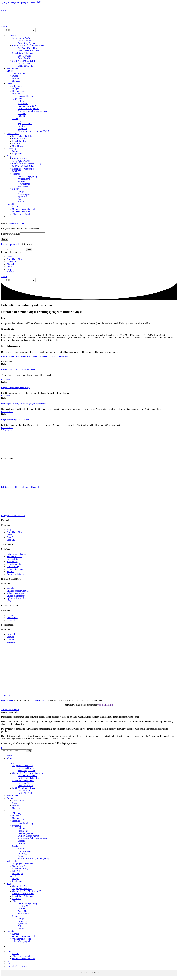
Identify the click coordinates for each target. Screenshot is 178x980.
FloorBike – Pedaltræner (23, 53)
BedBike (11, 257)
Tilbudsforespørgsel (21, 214)
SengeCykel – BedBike (23, 136)
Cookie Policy (13, 567)
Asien (20, 199)
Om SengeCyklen (26, 41)
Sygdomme (17, 98)
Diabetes (22, 114)
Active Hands (24, 184)
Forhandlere (12, 620)
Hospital (16, 93)
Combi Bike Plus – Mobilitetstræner (28, 46)
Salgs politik (12, 559)
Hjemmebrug (18, 91)
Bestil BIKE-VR (25, 66)
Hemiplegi (23, 126)
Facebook (11, 634)
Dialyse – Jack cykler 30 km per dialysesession (19, 369)
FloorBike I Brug (20, 141)
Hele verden (12, 618)
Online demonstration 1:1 (24, 209)
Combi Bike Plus (20, 139)
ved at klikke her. (106, 705)
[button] (89, 525)
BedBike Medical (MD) (23, 166)
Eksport (16, 189)
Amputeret (23, 129)
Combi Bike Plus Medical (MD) (27, 164)
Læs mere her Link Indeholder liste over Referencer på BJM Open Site (35, 357)
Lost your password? (10, 244)
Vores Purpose (19, 73)
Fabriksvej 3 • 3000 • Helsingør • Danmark (20, 487)
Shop (9, 530)
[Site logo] (18, 8)
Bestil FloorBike (25, 58)
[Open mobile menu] (4, 10)
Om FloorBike (24, 56)
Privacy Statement (15, 569)
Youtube (10, 637)
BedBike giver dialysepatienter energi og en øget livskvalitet (25, 404)
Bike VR (16, 144)
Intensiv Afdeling (26, 96)
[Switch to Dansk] (83, 973)
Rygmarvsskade (25, 124)
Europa (21, 191)
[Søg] (13, 249)
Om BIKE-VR (24, 63)
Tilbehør (16, 174)
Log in (5, 239)
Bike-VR (11, 264)
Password (10, 234)
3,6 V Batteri (24, 186)
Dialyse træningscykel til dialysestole (16, 419)
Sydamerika (23, 196)
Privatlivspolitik (14, 564)
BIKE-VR (17, 171)
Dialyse (16, 88)
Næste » (8, 430)
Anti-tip (21, 181)
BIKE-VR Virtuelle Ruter (24, 61)
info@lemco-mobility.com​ (13, 515)
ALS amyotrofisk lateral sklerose (33, 111)
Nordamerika (24, 194)
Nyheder (16, 81)
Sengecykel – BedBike (22, 38)
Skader (15, 119)
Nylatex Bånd (24, 179)
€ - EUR (6, 30)
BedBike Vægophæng (28, 176)
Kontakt (16, 206)
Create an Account (16, 224)
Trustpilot (5, 695)
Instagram (11, 639)
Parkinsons (23, 103)
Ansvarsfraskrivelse (16, 574)
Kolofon (10, 572)
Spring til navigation (11, 2)
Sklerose (22, 101)
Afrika (21, 201)
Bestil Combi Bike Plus (28, 51)
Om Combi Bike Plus (27, 48)
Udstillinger (18, 146)
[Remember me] (22, 244)
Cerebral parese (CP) (27, 106)
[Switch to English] (92, 219)
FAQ (9, 601)
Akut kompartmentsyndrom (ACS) (33, 131)
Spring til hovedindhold (31, 2)
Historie (16, 78)
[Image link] (8, 652)
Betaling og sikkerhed (16, 554)
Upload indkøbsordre (22, 211)
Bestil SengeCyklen (27, 43)
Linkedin (11, 642)
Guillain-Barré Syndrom (29, 108)
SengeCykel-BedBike (22, 161)
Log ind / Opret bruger (17, 966)
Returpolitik (12, 562)
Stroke (21, 121)
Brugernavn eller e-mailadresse (20, 229)
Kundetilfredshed (14, 556)
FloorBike (11, 262)
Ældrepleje (17, 86)
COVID (21, 116)
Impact (15, 76)
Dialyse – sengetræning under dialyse (16, 388)
